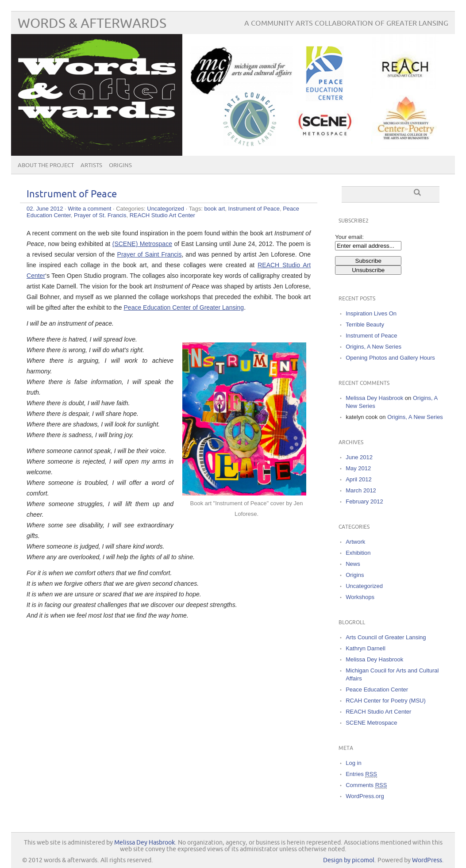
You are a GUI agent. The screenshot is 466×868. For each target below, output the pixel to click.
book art (214, 209)
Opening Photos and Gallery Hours (390, 358)
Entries (361, 774)
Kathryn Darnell (366, 648)
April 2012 (359, 479)
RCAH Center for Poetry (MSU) (386, 701)
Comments (366, 785)
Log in (353, 763)
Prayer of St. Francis (100, 215)
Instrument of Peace (72, 194)
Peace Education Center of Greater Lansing (184, 307)
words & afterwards (92, 24)
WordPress (427, 860)
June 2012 (359, 457)
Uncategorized (166, 209)
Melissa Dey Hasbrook (374, 398)
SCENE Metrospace (371, 723)
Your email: (349, 237)
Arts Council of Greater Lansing (386, 637)
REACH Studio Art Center (162, 215)
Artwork (355, 542)
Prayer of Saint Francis (150, 254)
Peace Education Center (377, 689)
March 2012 (361, 490)
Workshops (360, 597)
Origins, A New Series (374, 347)
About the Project (46, 165)
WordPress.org (365, 796)
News (353, 564)
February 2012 (364, 501)
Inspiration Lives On (371, 313)
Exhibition (358, 553)
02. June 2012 (45, 209)
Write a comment (89, 209)
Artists (91, 165)
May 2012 (358, 468)
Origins (120, 165)
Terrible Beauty (365, 325)
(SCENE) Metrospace (142, 244)
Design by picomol (349, 860)
